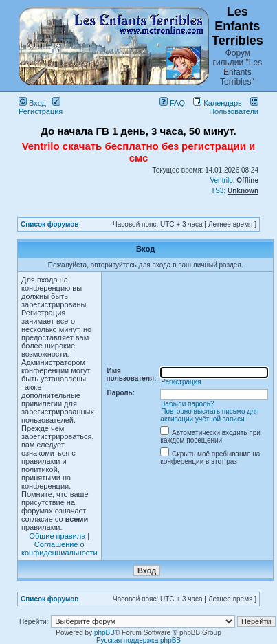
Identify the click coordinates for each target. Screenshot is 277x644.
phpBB (104, 633)
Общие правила (57, 536)
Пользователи (234, 107)
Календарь (218, 103)
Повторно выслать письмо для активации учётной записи (209, 415)
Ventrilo (221, 180)
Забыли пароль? (187, 404)
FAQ (172, 103)
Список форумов (50, 224)
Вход (32, 103)
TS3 (217, 191)
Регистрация (41, 107)
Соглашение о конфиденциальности (59, 548)
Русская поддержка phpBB (138, 640)
